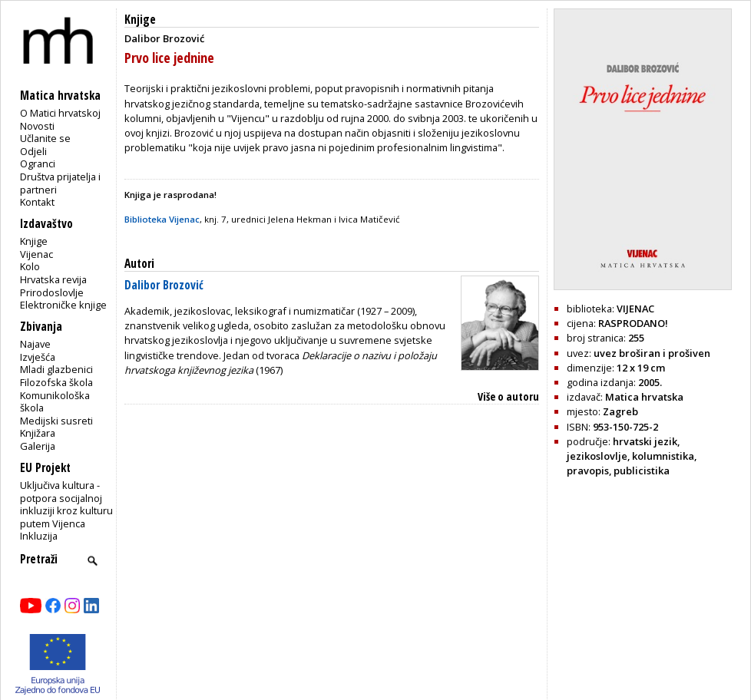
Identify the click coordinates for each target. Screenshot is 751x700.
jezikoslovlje (597, 456)
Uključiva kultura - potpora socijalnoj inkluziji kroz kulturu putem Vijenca (66, 504)
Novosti (37, 126)
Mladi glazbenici (56, 369)
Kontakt (37, 202)
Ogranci (38, 163)
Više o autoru (508, 396)
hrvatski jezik (645, 441)
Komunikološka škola (55, 402)
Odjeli (33, 151)
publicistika (642, 471)
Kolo (30, 266)
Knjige (34, 241)
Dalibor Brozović (164, 285)
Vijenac (36, 254)
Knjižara (38, 433)
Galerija (38, 446)
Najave (35, 344)
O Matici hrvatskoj (60, 113)
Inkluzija (39, 536)
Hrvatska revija (53, 279)
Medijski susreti (56, 421)
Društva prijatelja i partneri (60, 183)
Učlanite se (45, 138)
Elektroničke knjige (63, 305)
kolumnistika (663, 456)
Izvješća (38, 357)
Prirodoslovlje (52, 292)
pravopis (588, 471)
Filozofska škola (56, 382)
